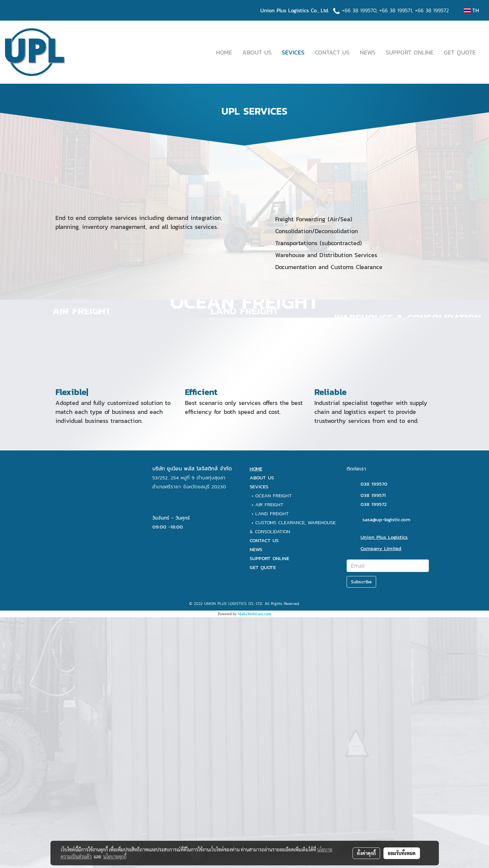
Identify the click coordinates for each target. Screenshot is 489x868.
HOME (224, 52)
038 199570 (374, 734)
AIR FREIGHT (269, 755)
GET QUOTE (460, 52)
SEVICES (293, 52)
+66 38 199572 (432, 10)
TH (471, 10)
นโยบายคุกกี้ (115, 856)
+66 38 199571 (396, 10)
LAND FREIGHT (272, 764)
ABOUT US (257, 52)
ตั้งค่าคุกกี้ (366, 853)
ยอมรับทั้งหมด (402, 853)
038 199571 (373, 746)
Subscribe (361, 832)
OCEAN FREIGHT (274, 746)
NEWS (368, 52)
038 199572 (374, 755)
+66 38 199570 (359, 10)
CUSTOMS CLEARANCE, (282, 773)
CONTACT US (332, 52)
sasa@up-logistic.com (386, 770)
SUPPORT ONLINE (410, 52)
